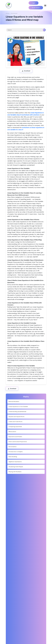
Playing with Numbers (15, 472)
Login (34, 3)
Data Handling (13, 457)
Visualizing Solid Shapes (16, 467)
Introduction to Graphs (16, 452)
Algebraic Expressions (15, 462)
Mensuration (12, 432)
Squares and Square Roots (16, 417)
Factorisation (13, 447)
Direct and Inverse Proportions (18, 442)
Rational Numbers (14, 402)
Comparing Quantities (15, 427)
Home (8, 13)
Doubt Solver (36, 8)
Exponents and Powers (15, 437)
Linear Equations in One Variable (18, 407)
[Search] (24, 30)
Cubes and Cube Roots (15, 422)
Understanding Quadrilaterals (17, 412)
